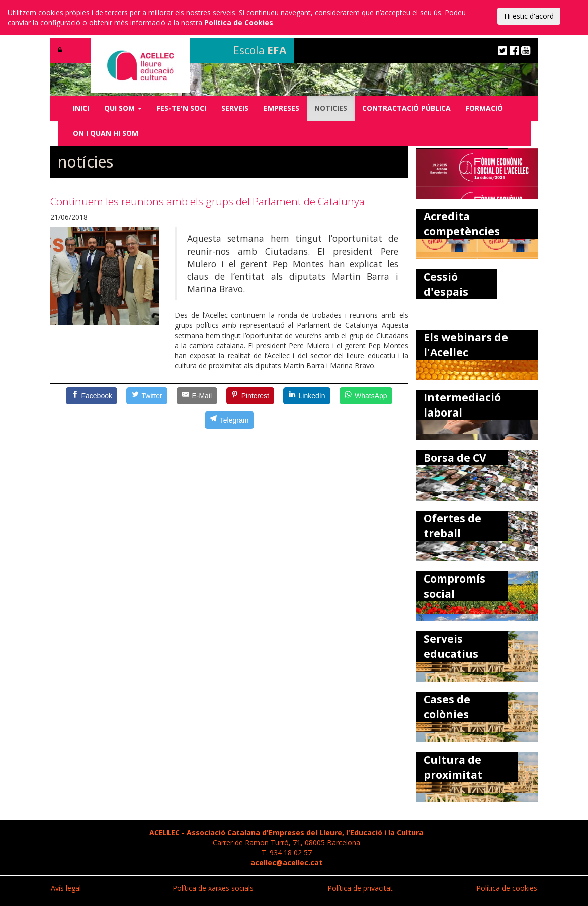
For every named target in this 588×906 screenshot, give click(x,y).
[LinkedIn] (307, 396)
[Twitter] (147, 396)
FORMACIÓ (484, 108)
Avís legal (66, 888)
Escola (260, 50)
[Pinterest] (250, 396)
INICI (81, 108)
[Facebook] (92, 396)
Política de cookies (507, 888)
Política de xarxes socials (213, 888)
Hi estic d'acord (529, 16)
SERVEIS (235, 108)
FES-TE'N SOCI (182, 108)
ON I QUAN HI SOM (106, 133)
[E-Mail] (197, 396)
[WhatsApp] (366, 396)
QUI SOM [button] (123, 108)
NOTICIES (331, 108)
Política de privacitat (360, 888)
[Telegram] (229, 420)
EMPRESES (281, 108)
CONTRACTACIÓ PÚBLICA (406, 108)
